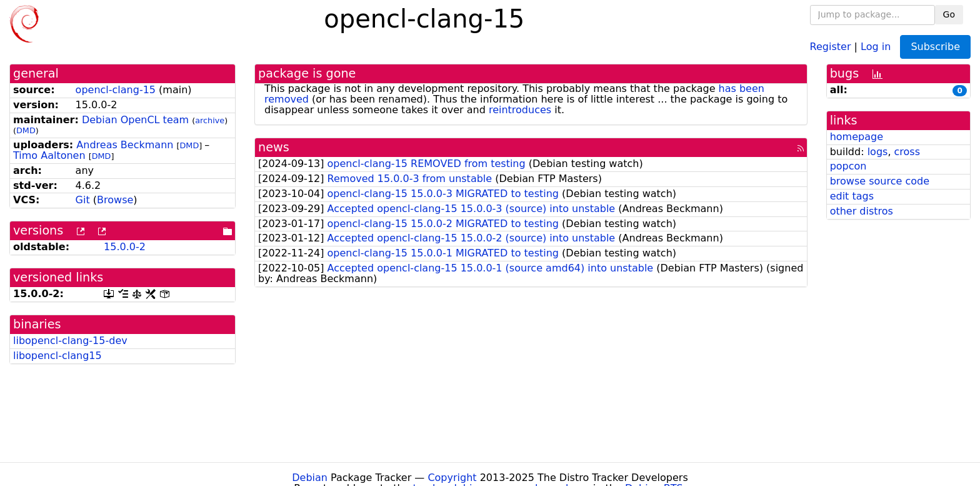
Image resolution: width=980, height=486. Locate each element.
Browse (115, 200)
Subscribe (935, 47)
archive (210, 120)
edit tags (852, 196)
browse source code (880, 181)
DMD (26, 130)
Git (83, 200)
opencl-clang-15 (116, 90)
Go (949, 14)
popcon (848, 166)
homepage (857, 137)
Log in (876, 46)
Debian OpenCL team (135, 120)
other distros (862, 211)
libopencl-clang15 (57, 356)
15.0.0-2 (125, 247)
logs (878, 152)
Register (831, 46)
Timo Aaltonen (49, 155)
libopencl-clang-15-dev (70, 341)
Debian (310, 478)
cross (907, 152)
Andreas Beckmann (125, 145)
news (274, 147)
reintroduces (520, 110)
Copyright (452, 478)
